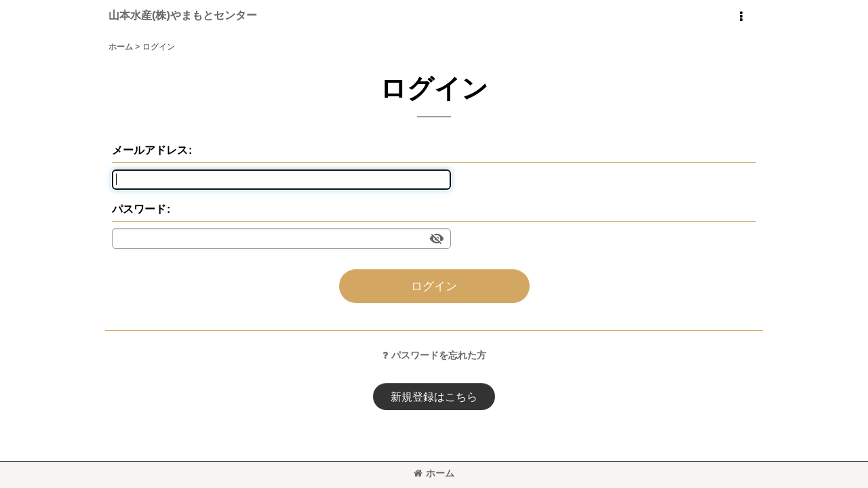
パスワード (139, 209)
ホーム (434, 473)
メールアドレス (150, 150)
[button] (741, 17)
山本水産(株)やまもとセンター (183, 15)
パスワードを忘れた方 (434, 355)
